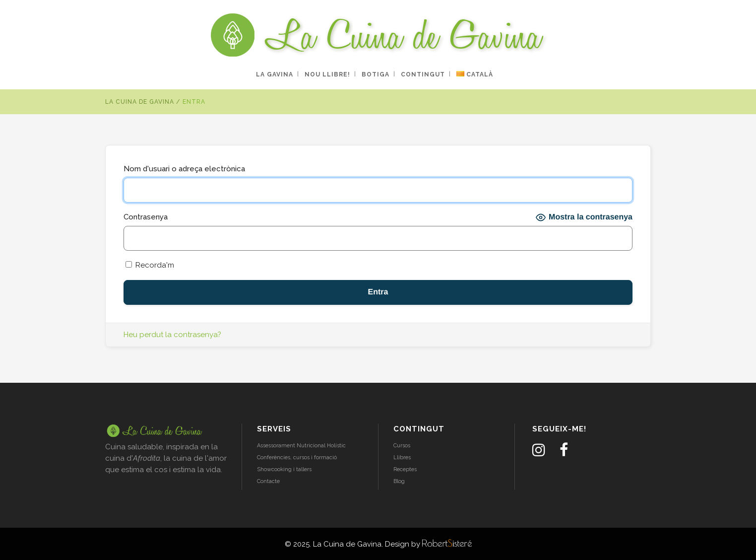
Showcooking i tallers (284, 469)
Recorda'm (150, 265)
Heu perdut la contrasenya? (172, 335)
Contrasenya (146, 217)
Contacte (268, 481)
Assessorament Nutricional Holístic (301, 446)
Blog (399, 481)
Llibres (402, 457)
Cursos (402, 446)
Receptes (405, 469)
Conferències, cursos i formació (297, 457)
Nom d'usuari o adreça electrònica (184, 169)
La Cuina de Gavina (140, 102)
